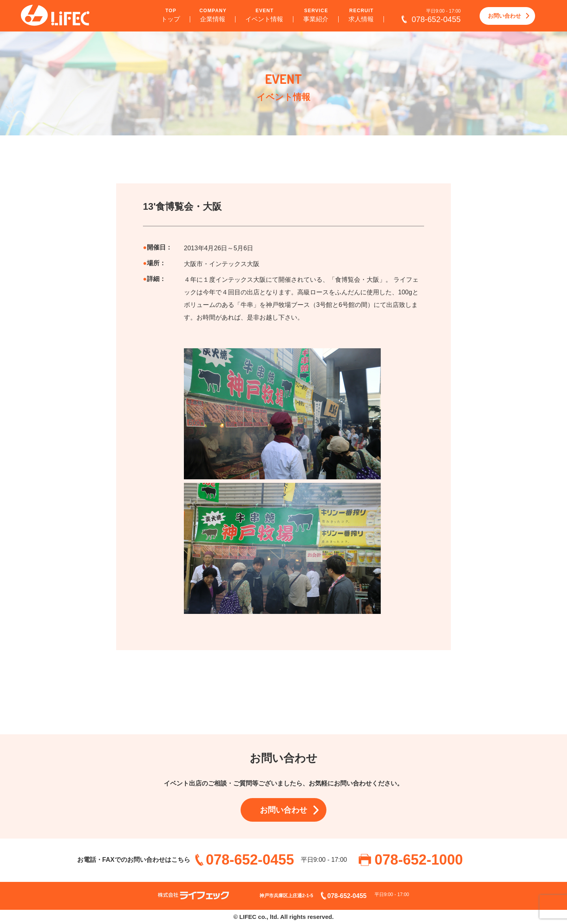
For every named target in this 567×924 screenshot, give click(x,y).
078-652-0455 (436, 19)
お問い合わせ (504, 16)
